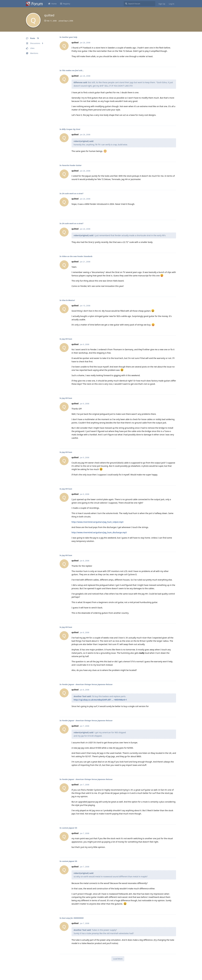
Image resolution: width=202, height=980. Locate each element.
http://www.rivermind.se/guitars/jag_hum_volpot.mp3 (97, 522)
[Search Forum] (140, 4)
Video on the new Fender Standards (77, 256)
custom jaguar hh (70, 828)
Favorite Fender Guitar (72, 165)
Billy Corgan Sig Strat (71, 129)
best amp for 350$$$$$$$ (73, 918)
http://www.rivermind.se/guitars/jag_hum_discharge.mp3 (99, 532)
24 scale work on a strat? (73, 193)
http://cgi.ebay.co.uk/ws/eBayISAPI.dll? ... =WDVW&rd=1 (100, 700)
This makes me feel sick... (73, 70)
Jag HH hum (67, 339)
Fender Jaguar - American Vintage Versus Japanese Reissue (87, 684)
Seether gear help (70, 37)
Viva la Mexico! (68, 300)
